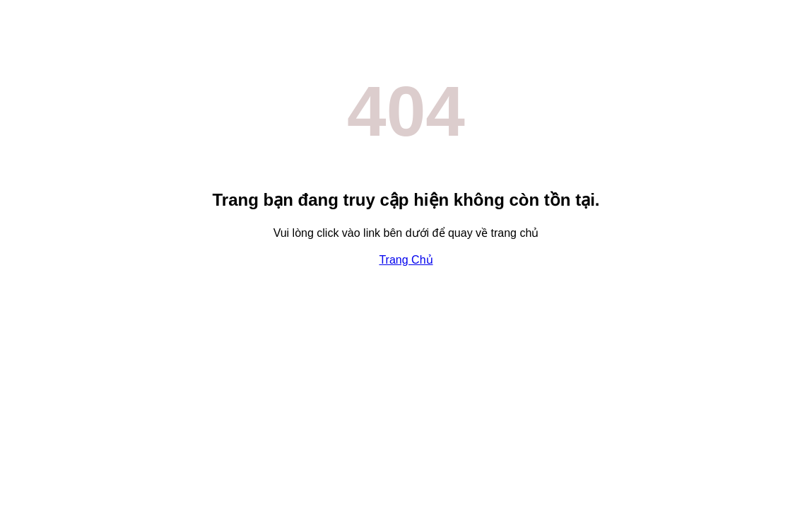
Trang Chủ (406, 260)
